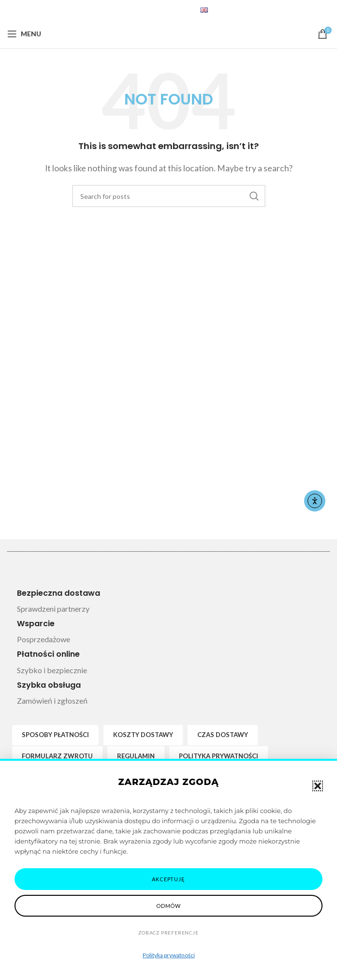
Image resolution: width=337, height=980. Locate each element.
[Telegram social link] (175, 10)
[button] (318, 786)
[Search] (169, 196)
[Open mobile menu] (24, 34)
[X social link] (138, 10)
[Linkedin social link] (162, 10)
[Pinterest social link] (150, 10)
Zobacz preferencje (168, 933)
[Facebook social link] (126, 10)
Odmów (168, 906)
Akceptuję (168, 879)
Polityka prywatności (169, 955)
